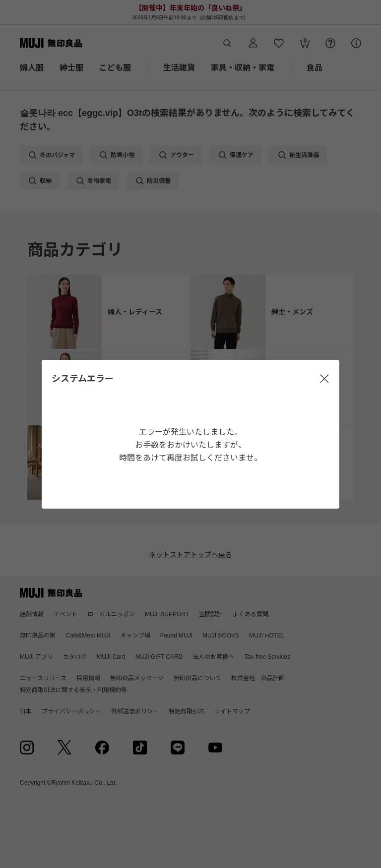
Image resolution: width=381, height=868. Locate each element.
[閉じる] (324, 379)
